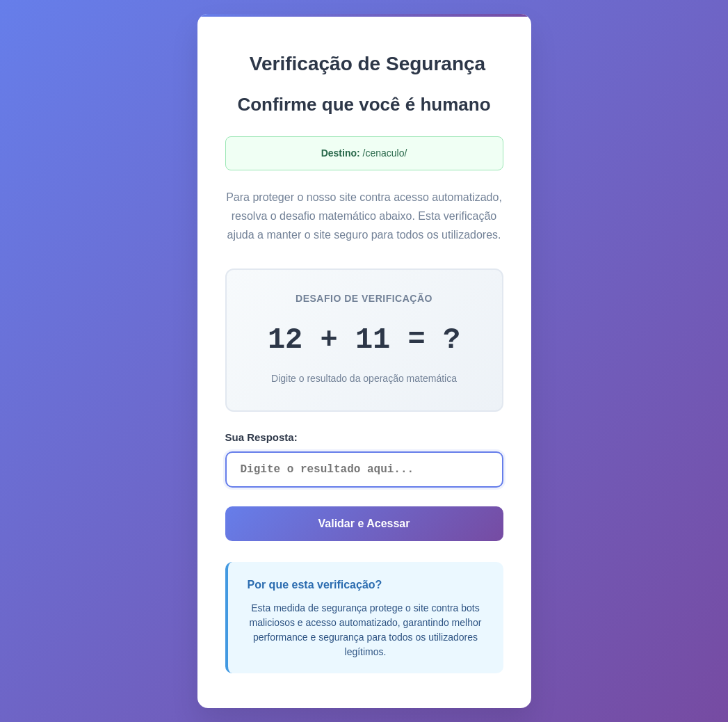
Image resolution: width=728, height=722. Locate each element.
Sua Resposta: (261, 437)
